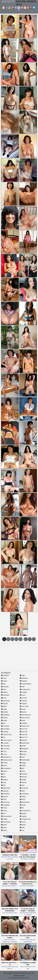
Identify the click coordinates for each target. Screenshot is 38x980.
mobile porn (25, 689)
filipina (4, 780)
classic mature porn (9, 735)
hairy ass (5, 802)
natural (23, 701)
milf (22, 687)
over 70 (24, 737)
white (23, 825)
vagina (23, 816)
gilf (3, 785)
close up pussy (7, 740)
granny (5, 797)
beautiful (5, 695)
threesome (25, 802)
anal (4, 678)
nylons (23, 712)
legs (22, 675)
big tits (4, 704)
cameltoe (5, 729)
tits (22, 808)
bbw (4, 689)
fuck (4, 782)
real (22, 757)
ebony (4, 763)
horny (4, 811)
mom (23, 695)
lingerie (23, 681)
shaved (23, 774)
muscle (23, 698)
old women (25, 718)
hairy (4, 799)
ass (3, 684)
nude (23, 709)
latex (4, 828)
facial (4, 771)
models (23, 692)
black (4, 709)
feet (3, 777)
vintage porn (25, 819)
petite (23, 746)
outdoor (24, 723)
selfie (23, 766)
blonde (5, 712)
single (23, 780)
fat (3, 774)
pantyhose (25, 743)
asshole (5, 687)
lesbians (24, 678)
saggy (23, 763)
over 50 (24, 732)
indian (4, 819)
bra (3, 723)
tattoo (23, 797)
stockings (24, 794)
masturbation (25, 684)
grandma (5, 794)
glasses (5, 791)
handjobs (5, 805)
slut (22, 785)
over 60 (24, 735)
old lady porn (25, 715)
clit (3, 737)
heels (4, 808)
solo (22, 791)
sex (22, 768)
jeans (4, 825)
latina (4, 830)
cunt (4, 751)
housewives (6, 816)
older (23, 720)
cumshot (5, 749)
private (23, 751)
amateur (5, 675)
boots (4, 720)
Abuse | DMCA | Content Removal (14, 973)
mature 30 (24, 726)
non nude (24, 706)
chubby (5, 732)
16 (34, 639)
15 (30, 639)
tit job (23, 805)
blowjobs (5, 715)
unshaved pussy (27, 811)
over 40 (24, 729)
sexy (22, 771)
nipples (23, 704)
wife (22, 828)
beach (4, 692)
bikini (4, 706)
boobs (4, 718)
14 (26, 639)
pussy (23, 754)
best (4, 698)
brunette (5, 726)
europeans (6, 768)
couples (5, 743)
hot (3, 813)
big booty (5, 701)
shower (23, 777)
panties (23, 740)
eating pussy (7, 760)
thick (22, 799)
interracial (6, 822)
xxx (22, 830)
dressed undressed (9, 757)
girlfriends (6, 788)
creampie (5, 746)
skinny (23, 782)
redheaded (25, 760)
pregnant (24, 749)
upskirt (23, 813)
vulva (23, 822)
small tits (24, 788)
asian (4, 681)
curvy (4, 754)
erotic (4, 766)
